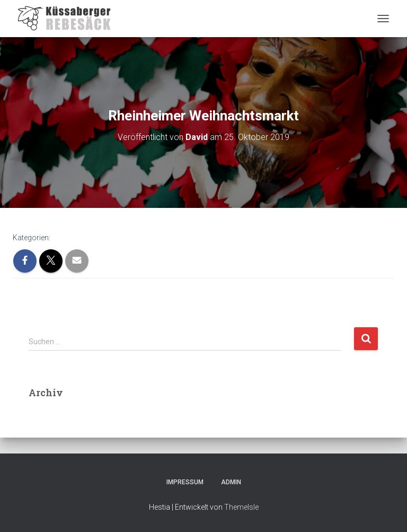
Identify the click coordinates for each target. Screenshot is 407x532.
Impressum (185, 482)
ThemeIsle (241, 507)
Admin (231, 482)
